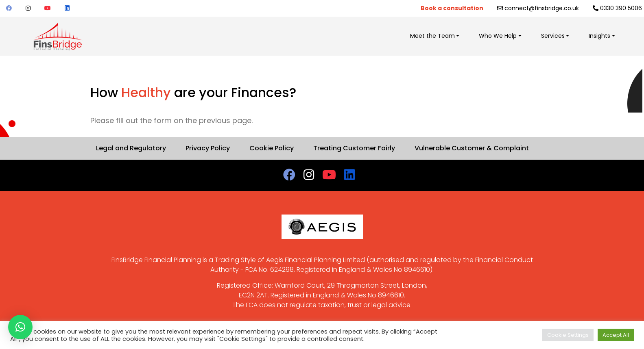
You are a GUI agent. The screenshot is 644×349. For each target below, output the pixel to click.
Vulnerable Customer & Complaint (472, 148)
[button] (20, 327)
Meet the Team (432, 36)
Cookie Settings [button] (568, 335)
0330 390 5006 (617, 8)
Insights (599, 36)
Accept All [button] (616, 335)
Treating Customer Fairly (354, 148)
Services (553, 36)
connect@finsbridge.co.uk (538, 8)
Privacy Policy (208, 148)
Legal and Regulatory (131, 148)
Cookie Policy (272, 148)
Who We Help (498, 36)
